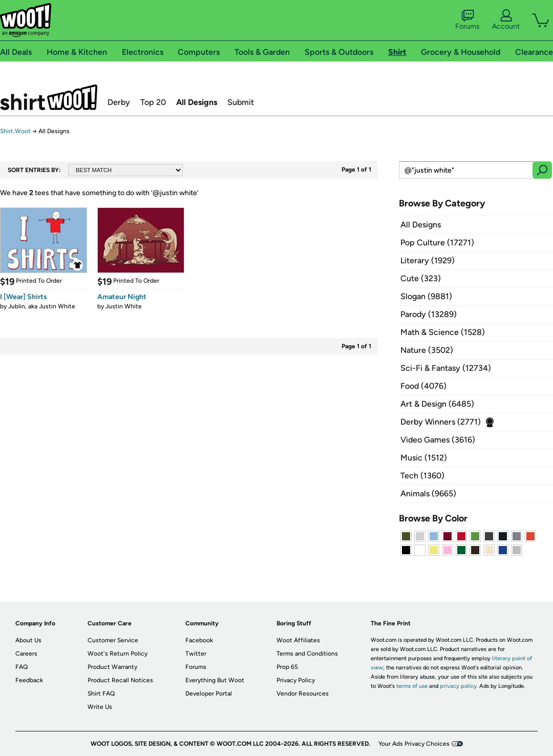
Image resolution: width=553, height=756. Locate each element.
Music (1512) (424, 458)
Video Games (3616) (438, 440)
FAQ (22, 667)
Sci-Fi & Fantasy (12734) (446, 368)
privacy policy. (459, 686)
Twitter (196, 654)
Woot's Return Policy (118, 654)
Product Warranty (112, 667)
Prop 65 (287, 667)
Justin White (124, 306)
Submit (241, 102)
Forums (467, 20)
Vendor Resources (303, 694)
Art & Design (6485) (437, 404)
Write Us (100, 707)
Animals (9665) (428, 493)
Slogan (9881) (426, 296)
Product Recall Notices (120, 680)
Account (506, 20)
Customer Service (113, 640)
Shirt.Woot (49, 97)
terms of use (412, 686)
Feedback (29, 680)
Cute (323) (421, 278)
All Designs (197, 102)
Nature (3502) (427, 350)
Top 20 (153, 102)
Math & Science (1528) (443, 332)
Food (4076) (423, 386)
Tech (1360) (422, 476)
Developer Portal (209, 694)
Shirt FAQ (101, 694)
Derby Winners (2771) (441, 422)
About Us (28, 640)
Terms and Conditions (307, 654)
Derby (119, 102)
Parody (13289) (429, 314)
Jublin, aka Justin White (42, 306)
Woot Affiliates (298, 640)
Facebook (199, 640)
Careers (26, 654)
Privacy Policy (296, 680)
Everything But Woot (215, 680)
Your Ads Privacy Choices (414, 744)
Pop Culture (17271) (437, 243)
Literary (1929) (428, 260)
